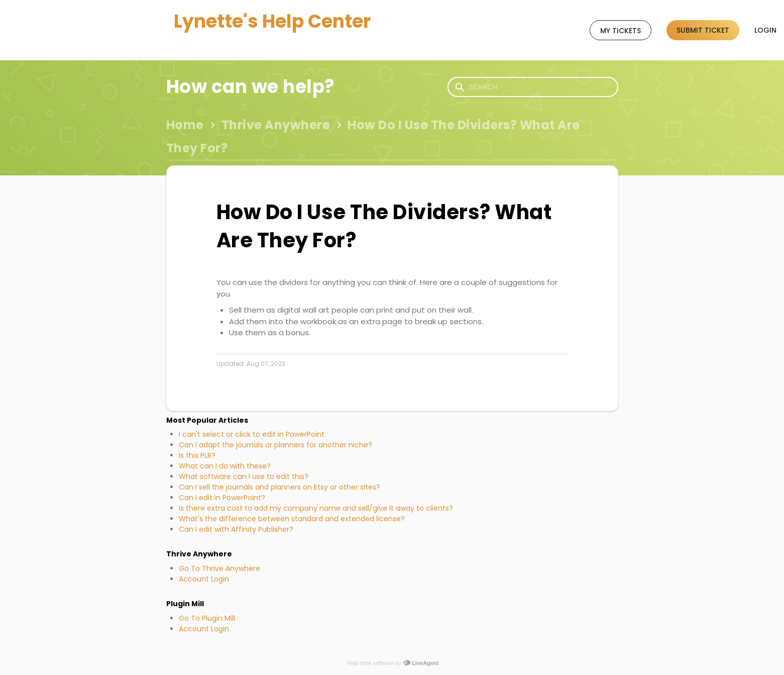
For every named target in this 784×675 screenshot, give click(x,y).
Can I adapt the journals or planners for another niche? (275, 445)
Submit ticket (703, 30)
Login (765, 30)
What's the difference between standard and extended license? (292, 519)
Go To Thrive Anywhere (219, 568)
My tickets (621, 31)
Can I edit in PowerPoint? (222, 498)
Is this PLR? (197, 455)
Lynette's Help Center (272, 21)
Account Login (204, 579)
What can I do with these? (225, 466)
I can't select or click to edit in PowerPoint (252, 434)
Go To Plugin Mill (207, 618)
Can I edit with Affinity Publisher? (236, 529)
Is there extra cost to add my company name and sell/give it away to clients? (316, 508)
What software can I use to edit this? (244, 476)
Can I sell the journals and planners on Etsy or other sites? (279, 487)
